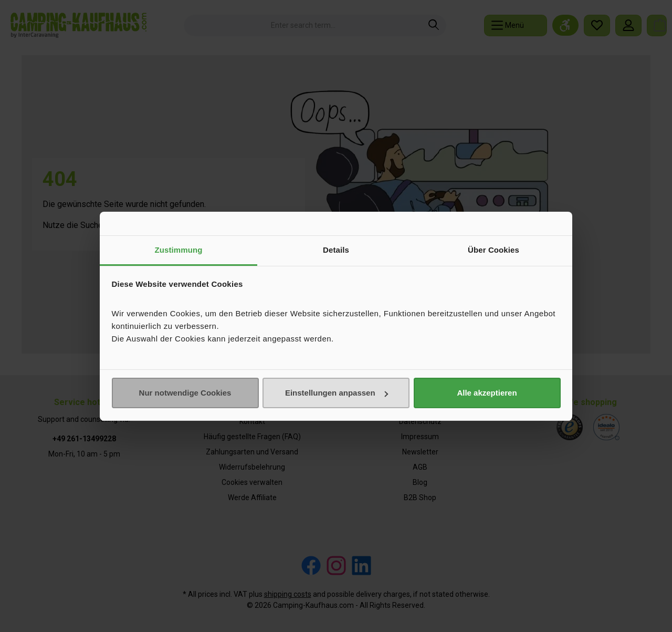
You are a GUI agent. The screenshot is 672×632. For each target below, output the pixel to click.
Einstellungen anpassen (337, 393)
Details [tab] (336, 250)
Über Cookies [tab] (493, 250)
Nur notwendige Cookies (185, 393)
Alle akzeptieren (487, 393)
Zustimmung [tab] (179, 250)
